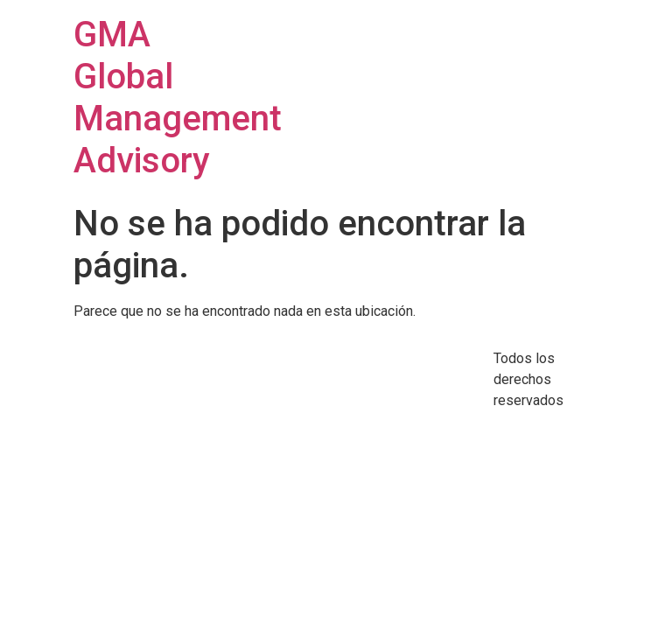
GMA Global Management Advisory (178, 98)
